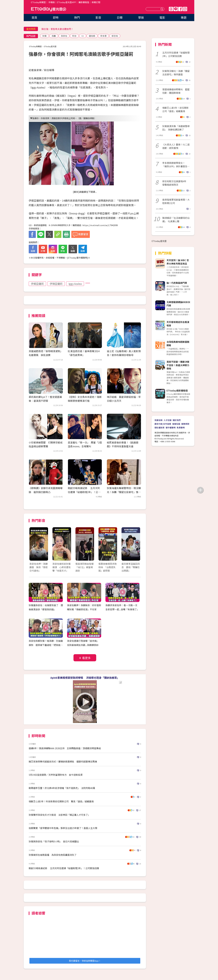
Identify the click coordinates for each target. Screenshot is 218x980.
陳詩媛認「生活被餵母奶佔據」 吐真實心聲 (176, 220)
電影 (162, 17)
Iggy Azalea (75, 284)
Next (136, 547)
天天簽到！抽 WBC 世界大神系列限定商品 (178, 262)
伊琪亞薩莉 (56, 284)
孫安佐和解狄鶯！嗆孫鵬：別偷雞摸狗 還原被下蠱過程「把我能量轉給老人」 (46, 645)
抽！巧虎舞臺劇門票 (177, 283)
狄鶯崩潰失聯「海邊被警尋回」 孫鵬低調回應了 (176, 128)
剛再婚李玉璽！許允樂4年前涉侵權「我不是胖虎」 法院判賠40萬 (62, 788)
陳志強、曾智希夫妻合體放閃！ (57, 29)
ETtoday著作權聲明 (78, 258)
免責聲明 (181, 428)
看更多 (86, 658)
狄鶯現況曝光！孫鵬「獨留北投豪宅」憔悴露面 (176, 73)
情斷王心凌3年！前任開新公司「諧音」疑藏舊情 (175, 109)
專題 (184, 17)
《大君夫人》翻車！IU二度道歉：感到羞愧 (176, 146)
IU (83, 36)
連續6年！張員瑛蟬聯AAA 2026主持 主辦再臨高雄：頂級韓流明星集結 (65, 748)
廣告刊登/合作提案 (163, 424)
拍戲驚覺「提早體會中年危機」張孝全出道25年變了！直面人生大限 (63, 828)
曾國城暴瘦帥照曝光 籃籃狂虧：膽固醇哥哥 (176, 91)
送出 (162, 9)
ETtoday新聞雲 (38, 2)
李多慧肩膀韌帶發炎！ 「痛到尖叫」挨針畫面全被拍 (176, 165)
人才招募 (168, 420)
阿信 (74, 36)
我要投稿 (158, 420)
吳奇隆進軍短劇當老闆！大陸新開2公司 (176, 201)
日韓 (120, 17)
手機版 (52, 2)
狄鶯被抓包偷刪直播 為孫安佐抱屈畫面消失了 (53, 855)
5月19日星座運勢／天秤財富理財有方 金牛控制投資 (56, 775)
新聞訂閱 (96, 2)
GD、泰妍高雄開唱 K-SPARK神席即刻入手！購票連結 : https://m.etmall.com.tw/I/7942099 (73, 225)
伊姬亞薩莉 (37, 284)
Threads (171, 9)
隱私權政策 (159, 428)
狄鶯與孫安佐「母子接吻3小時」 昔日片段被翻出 (54, 841)
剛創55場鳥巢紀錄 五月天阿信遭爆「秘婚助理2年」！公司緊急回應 (84, 492)
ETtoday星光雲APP (66, 2)
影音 (98, 17)
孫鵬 (54, 36)
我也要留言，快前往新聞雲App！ (85, 961)
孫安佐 (64, 36)
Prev (33, 547)
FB (180, 9)
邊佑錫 (92, 36)
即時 (56, 17)
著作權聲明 (171, 428)
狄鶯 (44, 36)
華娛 (141, 17)
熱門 (77, 17)
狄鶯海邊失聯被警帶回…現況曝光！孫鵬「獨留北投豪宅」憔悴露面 (124, 492)
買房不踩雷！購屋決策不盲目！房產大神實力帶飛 (178, 365)
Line (176, 9)
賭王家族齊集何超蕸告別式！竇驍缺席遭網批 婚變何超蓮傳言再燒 (63, 761)
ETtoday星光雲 (49, 9)
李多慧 (103, 36)
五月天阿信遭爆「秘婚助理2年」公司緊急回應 (176, 54)
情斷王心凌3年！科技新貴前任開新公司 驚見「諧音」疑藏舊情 (61, 801)
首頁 (34, 17)
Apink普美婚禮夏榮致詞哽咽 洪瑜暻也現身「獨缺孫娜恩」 (85, 678)
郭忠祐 (115, 36)
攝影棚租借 (84, 2)
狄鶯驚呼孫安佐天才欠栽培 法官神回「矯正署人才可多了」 (59, 815)
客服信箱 (176, 424)
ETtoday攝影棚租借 (177, 390)
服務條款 (185, 424)
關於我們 (177, 420)
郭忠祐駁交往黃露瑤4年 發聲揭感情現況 (175, 183)
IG (185, 9)
